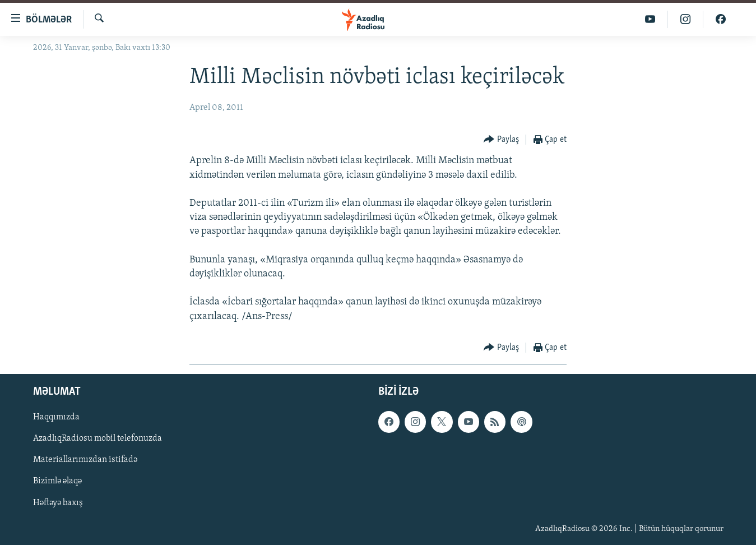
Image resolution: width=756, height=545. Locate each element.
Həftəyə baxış (58, 502)
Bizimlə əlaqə (57, 481)
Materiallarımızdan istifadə (85, 460)
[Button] (501, 140)
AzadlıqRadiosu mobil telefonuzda (98, 438)
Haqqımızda (56, 417)
